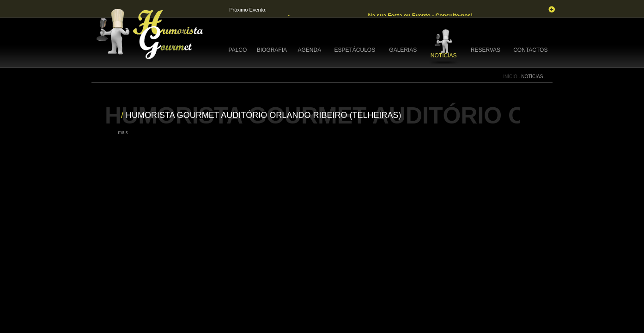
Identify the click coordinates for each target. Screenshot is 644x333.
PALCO (238, 50)
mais (123, 133)
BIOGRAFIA (272, 50)
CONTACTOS (530, 50)
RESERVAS (486, 50)
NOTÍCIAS (444, 55)
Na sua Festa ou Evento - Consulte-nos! (421, 16)
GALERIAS (403, 50)
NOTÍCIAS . (533, 77)
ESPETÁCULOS (355, 50)
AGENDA (310, 50)
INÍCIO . (512, 77)
